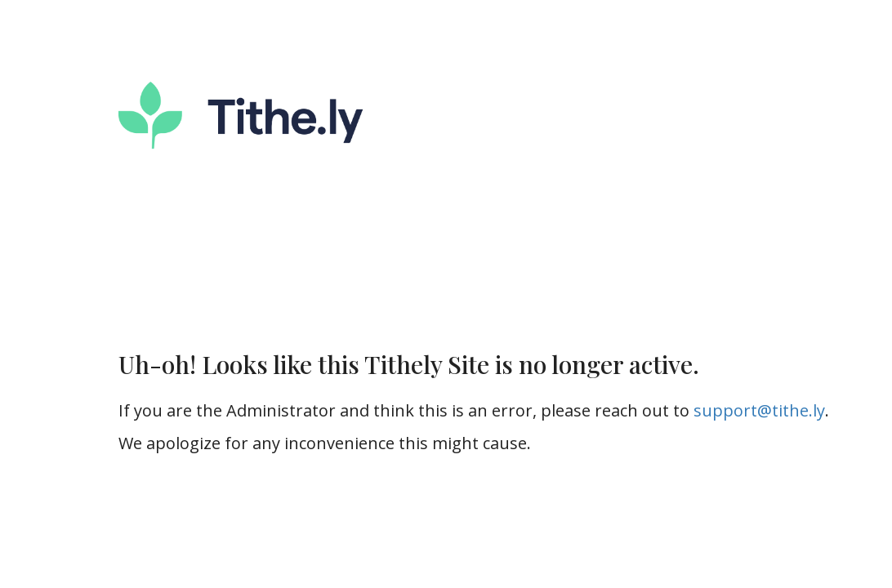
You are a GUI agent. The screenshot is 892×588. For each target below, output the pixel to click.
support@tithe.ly (759, 410)
